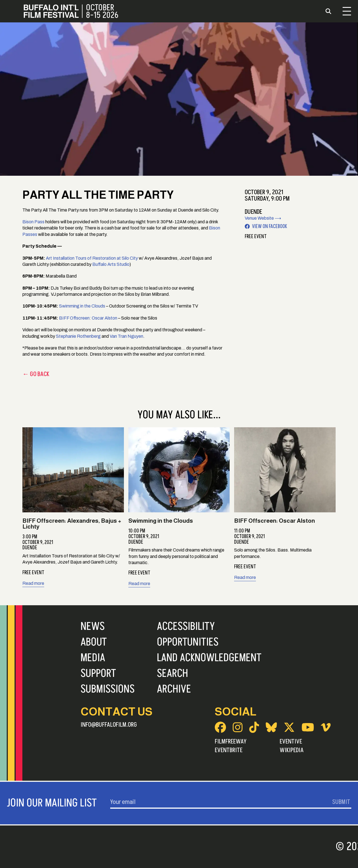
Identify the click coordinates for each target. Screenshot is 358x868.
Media (93, 658)
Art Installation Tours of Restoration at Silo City (92, 258)
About (94, 642)
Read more (33, 583)
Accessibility (186, 627)
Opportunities (188, 642)
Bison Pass (33, 222)
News (93, 627)
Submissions (108, 689)
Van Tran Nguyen (126, 336)
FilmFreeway (231, 742)
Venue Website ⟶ (263, 218)
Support (98, 674)
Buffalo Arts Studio (111, 264)
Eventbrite (229, 750)
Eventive (291, 742)
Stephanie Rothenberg (78, 336)
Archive (174, 689)
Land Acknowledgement (209, 658)
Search (172, 674)
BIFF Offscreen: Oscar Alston (88, 318)
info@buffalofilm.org (109, 725)
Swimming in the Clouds (82, 306)
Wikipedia (292, 750)
